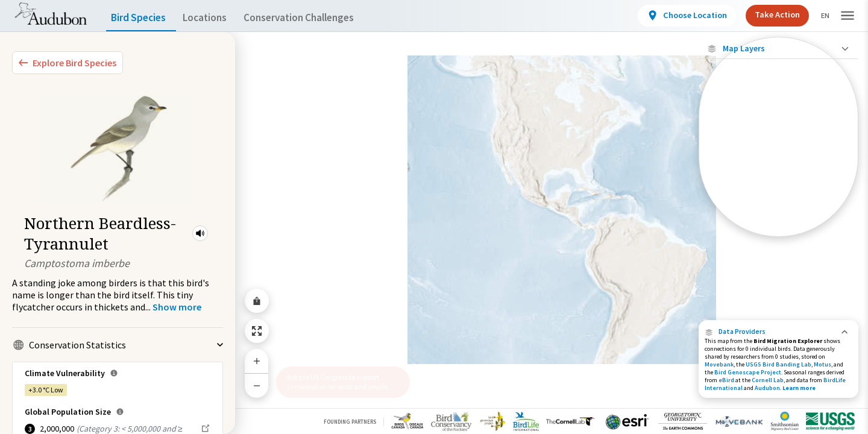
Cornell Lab (768, 380)
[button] (200, 233)
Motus (822, 364)
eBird (726, 380)
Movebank (719, 364)
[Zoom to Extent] (257, 331)
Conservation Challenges (318, 18)
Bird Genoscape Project (748, 372)
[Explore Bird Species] (68, 63)
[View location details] (677, 16)
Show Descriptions (778, 112)
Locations (215, 18)
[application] (434, 217)
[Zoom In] (257, 361)
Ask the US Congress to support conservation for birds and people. (338, 382)
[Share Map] (257, 301)
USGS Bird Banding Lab (778, 364)
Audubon (767, 388)
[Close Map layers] (778, 49)
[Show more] (177, 307)
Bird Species (141, 18)
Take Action (767, 14)
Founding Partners (350, 422)
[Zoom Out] (257, 385)
